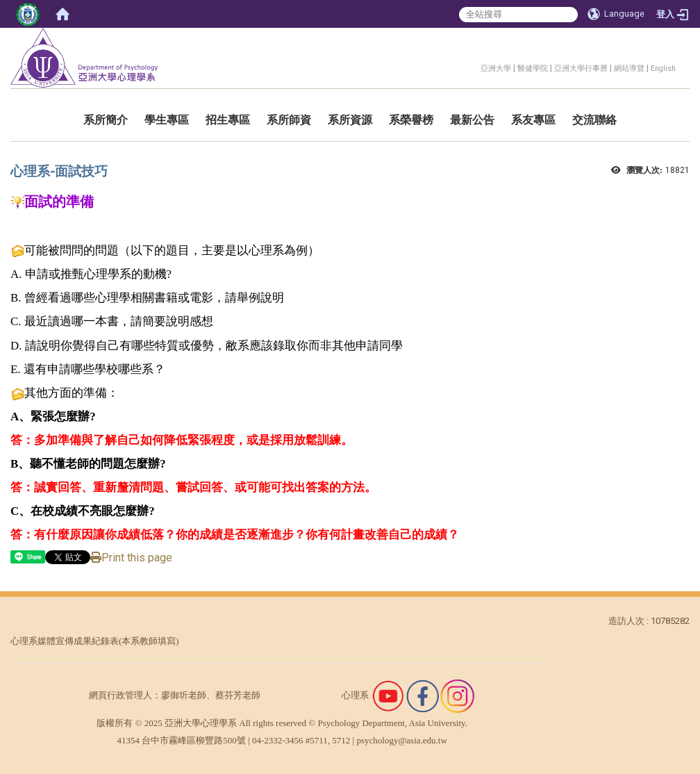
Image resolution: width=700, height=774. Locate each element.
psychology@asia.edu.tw (401, 740)
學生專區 (167, 120)
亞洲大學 (496, 68)
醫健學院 (533, 68)
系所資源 (350, 120)
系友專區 (533, 120)
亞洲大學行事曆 (581, 68)
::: (473, 66)
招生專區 (228, 120)
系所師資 (289, 120)
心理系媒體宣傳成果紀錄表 (65, 641)
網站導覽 (629, 68)
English (663, 68)
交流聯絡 (594, 120)
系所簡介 (106, 120)
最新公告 (472, 120)
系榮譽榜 (411, 120)
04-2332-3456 (278, 740)
